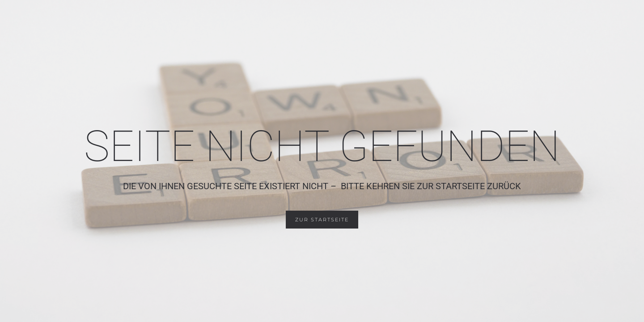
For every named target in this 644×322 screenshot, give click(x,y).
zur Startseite (322, 220)
